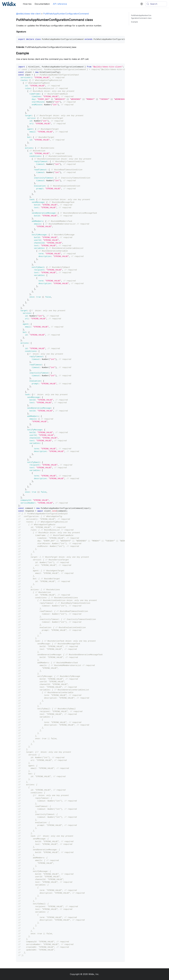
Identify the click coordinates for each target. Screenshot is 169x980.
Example (134, 22)
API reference (60, 4)
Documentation (42, 4)
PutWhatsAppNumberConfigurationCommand (66, 14)
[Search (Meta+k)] (156, 4)
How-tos (27, 4)
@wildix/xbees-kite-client (28, 14)
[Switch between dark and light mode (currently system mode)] (142, 4)
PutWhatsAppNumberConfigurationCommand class (141, 17)
